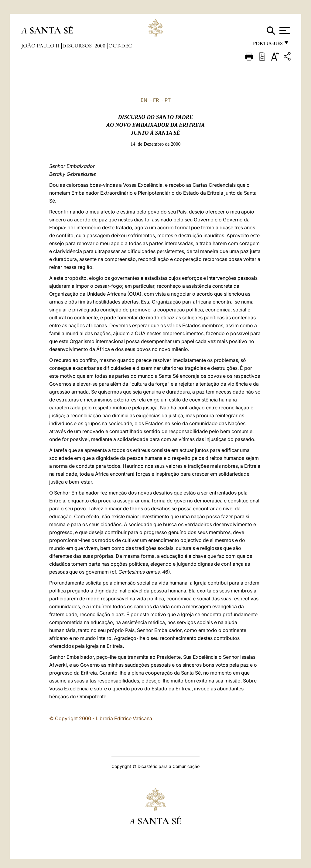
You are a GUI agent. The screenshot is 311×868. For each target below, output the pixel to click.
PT (168, 100)
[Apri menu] (284, 30)
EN (144, 100)
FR (156, 100)
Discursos (78, 46)
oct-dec (120, 46)
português (268, 45)
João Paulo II (41, 46)
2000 (101, 46)
